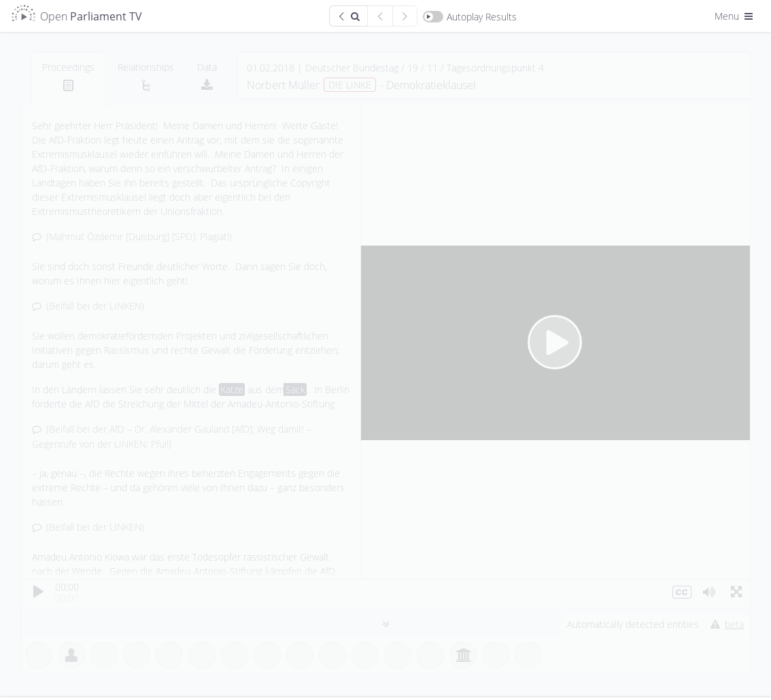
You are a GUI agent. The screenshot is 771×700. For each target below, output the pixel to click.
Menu (735, 16)
